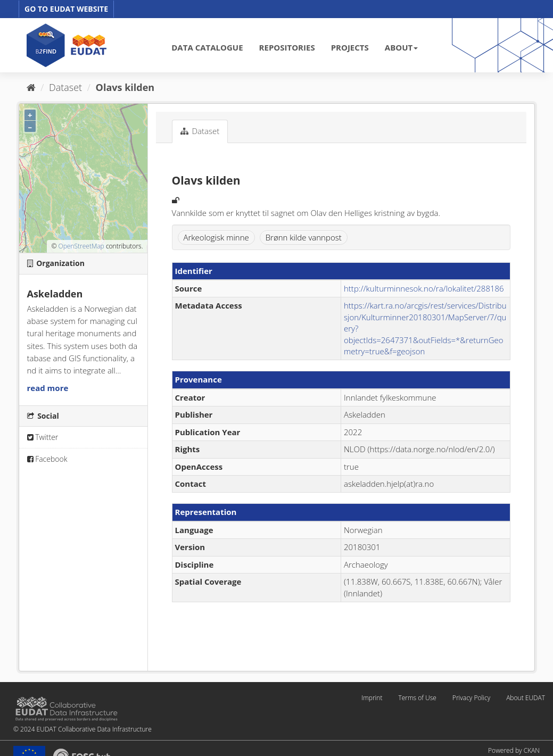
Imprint (372, 698)
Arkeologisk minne (216, 237)
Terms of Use (417, 698)
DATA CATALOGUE (207, 47)
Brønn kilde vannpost (304, 237)
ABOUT (401, 47)
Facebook (47, 459)
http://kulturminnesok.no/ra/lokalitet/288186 (424, 288)
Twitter (43, 437)
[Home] (31, 87)
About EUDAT (526, 698)
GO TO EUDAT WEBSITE (66, 9)
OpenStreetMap (81, 246)
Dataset (65, 87)
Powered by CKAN (514, 750)
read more (48, 388)
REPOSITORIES (287, 47)
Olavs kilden (125, 87)
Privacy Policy (471, 698)
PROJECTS (350, 47)
